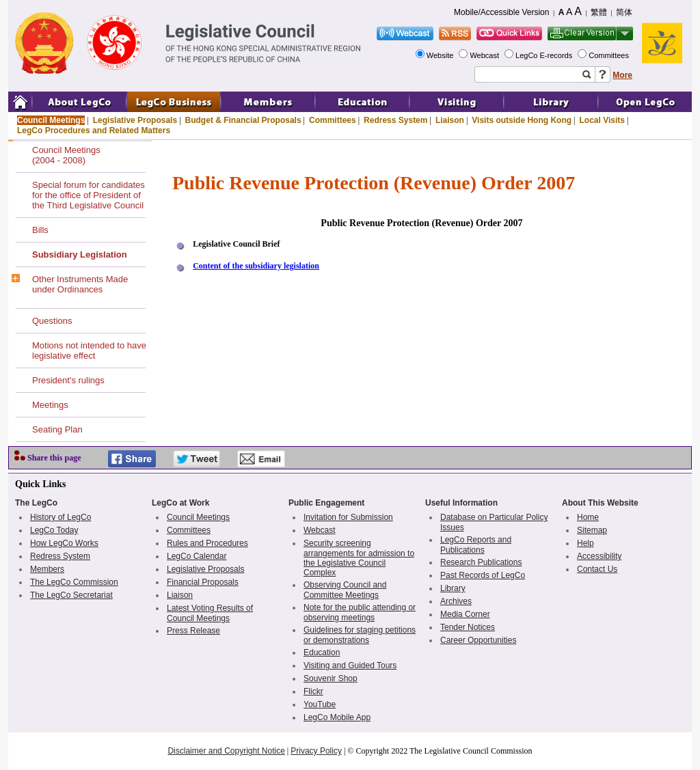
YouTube (320, 704)
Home (588, 517)
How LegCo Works (64, 543)
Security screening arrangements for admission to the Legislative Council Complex (359, 558)
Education (322, 652)
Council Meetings (51, 120)
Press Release (193, 631)
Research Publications (481, 562)
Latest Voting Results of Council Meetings (210, 613)
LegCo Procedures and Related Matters (94, 130)
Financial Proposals (203, 582)
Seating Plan (57, 429)
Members (47, 569)
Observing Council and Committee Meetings (345, 590)
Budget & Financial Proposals (243, 120)
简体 (624, 12)
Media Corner (465, 614)
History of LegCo (60, 517)
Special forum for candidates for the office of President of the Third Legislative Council (89, 195)
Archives (456, 601)
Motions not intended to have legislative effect (89, 350)
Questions (52, 321)
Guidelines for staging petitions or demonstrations (360, 635)
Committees (610, 55)
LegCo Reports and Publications (476, 545)
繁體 (599, 12)
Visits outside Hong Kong (522, 120)
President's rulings (68, 380)
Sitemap (592, 530)
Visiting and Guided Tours (350, 665)
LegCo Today (54, 530)
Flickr (313, 691)
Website (441, 55)
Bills (40, 230)
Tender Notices (468, 627)
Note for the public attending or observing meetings (360, 613)
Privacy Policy (316, 751)
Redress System (395, 120)
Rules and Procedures (207, 543)
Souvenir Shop (331, 678)
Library (453, 588)
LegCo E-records (545, 55)
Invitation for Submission (348, 517)
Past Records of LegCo (483, 575)
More (622, 75)
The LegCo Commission (74, 582)
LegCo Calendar (197, 556)
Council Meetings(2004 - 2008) (66, 155)
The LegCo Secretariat (71, 595)
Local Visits (602, 120)
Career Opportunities (478, 640)
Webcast (485, 55)
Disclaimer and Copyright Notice (226, 751)
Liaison (450, 120)
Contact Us (597, 569)
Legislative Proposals (135, 120)
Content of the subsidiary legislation (256, 266)
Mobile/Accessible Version (501, 12)
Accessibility (599, 556)
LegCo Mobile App (337, 717)
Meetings (50, 405)
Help (585, 543)
